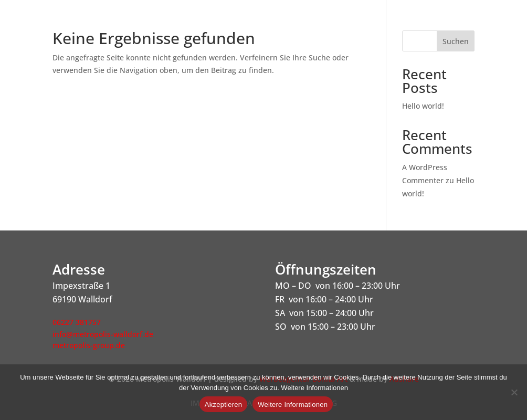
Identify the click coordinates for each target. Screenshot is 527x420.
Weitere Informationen (293, 405)
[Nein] (514, 392)
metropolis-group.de (89, 345)
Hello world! (423, 106)
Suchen (456, 41)
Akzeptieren (223, 405)
